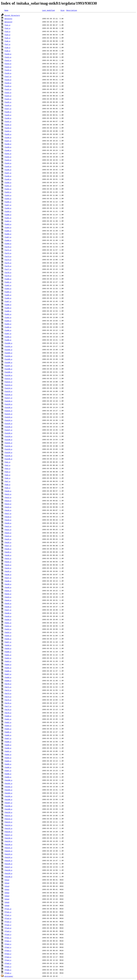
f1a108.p (8, 369)
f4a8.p (7, 484)
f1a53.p (8, 192)
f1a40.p (8, 150)
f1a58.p (8, 208)
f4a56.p (8, 639)
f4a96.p (8, 767)
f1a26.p (8, 105)
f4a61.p (8, 655)
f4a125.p (8, 860)
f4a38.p (8, 581)
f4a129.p (8, 873)
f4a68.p (8, 677)
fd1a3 (7, 886)
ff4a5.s (8, 963)
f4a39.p (8, 584)
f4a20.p (8, 523)
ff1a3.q (8, 928)
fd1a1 (7, 880)
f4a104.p (8, 793)
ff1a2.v (8, 925)
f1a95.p (8, 327)
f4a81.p (8, 719)
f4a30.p (8, 555)
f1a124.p (8, 420)
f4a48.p (8, 613)
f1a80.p (8, 279)
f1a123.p (8, 417)
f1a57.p (8, 205)
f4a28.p (8, 549)
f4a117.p (8, 835)
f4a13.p (8, 501)
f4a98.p (8, 774)
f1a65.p (8, 231)
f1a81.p (8, 282)
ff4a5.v (8, 967)
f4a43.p (8, 597)
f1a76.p (8, 266)
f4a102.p (8, 787)
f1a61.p (8, 218)
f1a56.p (8, 202)
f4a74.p (8, 697)
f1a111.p (8, 378)
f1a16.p (8, 73)
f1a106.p (8, 362)
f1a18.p (8, 80)
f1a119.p (8, 404)
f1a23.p (8, 96)
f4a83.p (8, 726)
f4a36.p (8, 574)
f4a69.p (8, 681)
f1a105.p (8, 359)
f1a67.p (8, 237)
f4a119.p (8, 841)
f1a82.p (8, 285)
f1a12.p (8, 60)
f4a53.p (8, 629)
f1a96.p (8, 330)
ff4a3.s (8, 950)
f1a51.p (8, 186)
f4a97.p (8, 771)
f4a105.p (8, 796)
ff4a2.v (8, 947)
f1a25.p (8, 102)
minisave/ (9, 976)
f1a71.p (8, 250)
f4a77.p (8, 706)
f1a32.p (8, 125)
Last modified (48, 10)
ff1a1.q (8, 909)
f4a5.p (7, 475)
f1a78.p (8, 272)
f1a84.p (8, 292)
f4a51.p (8, 623)
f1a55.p (8, 198)
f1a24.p (8, 99)
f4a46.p (8, 607)
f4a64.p (8, 664)
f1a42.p (8, 157)
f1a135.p (8, 456)
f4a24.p (8, 536)
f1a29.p (8, 115)
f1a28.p (8, 112)
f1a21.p (8, 89)
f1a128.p (8, 433)
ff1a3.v (8, 934)
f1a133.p (8, 449)
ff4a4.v (8, 960)
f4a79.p (8, 713)
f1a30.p (8, 118)
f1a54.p (8, 195)
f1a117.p (8, 398)
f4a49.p (8, 616)
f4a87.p (8, 738)
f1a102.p (8, 350)
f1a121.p (8, 411)
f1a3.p (7, 31)
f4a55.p (8, 636)
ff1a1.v (8, 915)
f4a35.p (8, 571)
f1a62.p (8, 221)
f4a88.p (8, 742)
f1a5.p (7, 38)
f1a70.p (8, 247)
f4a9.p (7, 488)
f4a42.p (8, 594)
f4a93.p (8, 758)
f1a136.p (8, 459)
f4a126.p (8, 864)
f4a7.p (7, 481)
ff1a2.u (8, 922)
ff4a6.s (8, 970)
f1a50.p (8, 182)
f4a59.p (8, 648)
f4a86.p (8, 735)
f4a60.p (8, 652)
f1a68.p (8, 240)
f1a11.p (8, 57)
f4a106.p (8, 799)
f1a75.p (8, 263)
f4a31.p (8, 558)
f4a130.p (8, 877)
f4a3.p (7, 468)
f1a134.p (8, 452)
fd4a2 (7, 893)
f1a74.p (8, 260)
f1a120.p (8, 407)
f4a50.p (8, 619)
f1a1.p (7, 25)
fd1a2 (7, 883)
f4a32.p (8, 562)
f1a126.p (8, 427)
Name (6, 10)
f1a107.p (8, 366)
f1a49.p (8, 179)
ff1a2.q (8, 918)
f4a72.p (8, 690)
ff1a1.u (8, 912)
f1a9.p (7, 51)
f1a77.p (8, 269)
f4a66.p (8, 671)
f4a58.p (8, 645)
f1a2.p (7, 28)
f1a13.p (8, 64)
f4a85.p (8, 732)
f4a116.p (8, 832)
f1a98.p (8, 337)
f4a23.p (8, 533)
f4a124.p (8, 857)
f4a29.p (8, 552)
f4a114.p (8, 825)
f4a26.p (8, 542)
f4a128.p (8, 870)
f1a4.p (7, 35)
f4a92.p (8, 754)
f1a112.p (8, 382)
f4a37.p (8, 578)
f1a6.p (7, 41)
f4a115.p (8, 828)
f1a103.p (8, 353)
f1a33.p (8, 128)
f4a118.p (8, 838)
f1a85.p (8, 295)
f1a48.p (8, 176)
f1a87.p (8, 301)
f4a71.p (8, 687)
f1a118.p (8, 401)
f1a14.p (8, 67)
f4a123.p (8, 854)
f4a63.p (8, 661)
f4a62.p (8, 658)
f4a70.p (8, 684)
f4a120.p (8, 844)
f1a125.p (8, 423)
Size (62, 10)
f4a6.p (7, 478)
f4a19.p (8, 520)
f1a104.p (8, 356)
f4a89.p (8, 745)
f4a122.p (8, 851)
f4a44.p (8, 600)
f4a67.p (8, 674)
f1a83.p (8, 288)
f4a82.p (8, 722)
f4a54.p (8, 632)
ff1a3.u (8, 931)
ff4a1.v (8, 941)
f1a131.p (8, 443)
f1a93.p (8, 321)
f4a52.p (8, 626)
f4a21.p (8, 526)
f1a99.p (8, 340)
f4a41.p (8, 591)
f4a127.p (8, 867)
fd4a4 (7, 899)
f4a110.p (8, 812)
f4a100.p (8, 780)
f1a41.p (8, 154)
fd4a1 (7, 889)
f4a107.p (8, 803)
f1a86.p (8, 298)
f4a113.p (8, 822)
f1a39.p (8, 147)
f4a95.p (8, 764)
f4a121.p (8, 848)
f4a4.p (7, 472)
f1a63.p (8, 224)
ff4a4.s (8, 957)
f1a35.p (8, 134)
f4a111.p (8, 815)
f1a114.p (8, 388)
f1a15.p (8, 70)
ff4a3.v (8, 954)
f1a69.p (8, 243)
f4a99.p (8, 777)
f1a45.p (8, 166)
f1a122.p (8, 414)
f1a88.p (8, 305)
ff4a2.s (8, 944)
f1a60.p (8, 215)
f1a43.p (8, 160)
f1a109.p (8, 372)
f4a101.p (8, 783)
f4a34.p (8, 568)
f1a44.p (8, 163)
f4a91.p (8, 751)
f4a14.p (8, 504)
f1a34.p (8, 131)
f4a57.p (8, 642)
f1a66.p (8, 234)
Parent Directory (12, 15)
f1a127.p (8, 430)
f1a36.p (8, 137)
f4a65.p (8, 668)
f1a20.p (8, 86)
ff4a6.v (8, 973)
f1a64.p (8, 227)
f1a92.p (8, 317)
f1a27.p (8, 109)
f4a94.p (8, 761)
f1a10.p (8, 54)
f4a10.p (8, 491)
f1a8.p (7, 47)
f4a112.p (8, 819)
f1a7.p (7, 44)
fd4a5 (7, 902)
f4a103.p (8, 790)
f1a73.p (8, 256)
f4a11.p (8, 494)
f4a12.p (8, 497)
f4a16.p (8, 510)
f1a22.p (8, 92)
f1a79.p (8, 276)
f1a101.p (8, 346)
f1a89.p (8, 308)
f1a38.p (8, 144)
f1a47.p (8, 173)
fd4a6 (7, 905)
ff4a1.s (8, 938)
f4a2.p (7, 465)
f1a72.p (8, 253)
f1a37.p (8, 141)
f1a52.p (8, 189)
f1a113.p (8, 385)
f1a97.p (8, 333)
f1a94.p (8, 324)
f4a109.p (8, 809)
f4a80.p (8, 716)
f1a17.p (8, 76)
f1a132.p (8, 446)
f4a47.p (8, 610)
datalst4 (8, 22)
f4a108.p (8, 806)
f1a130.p (8, 440)
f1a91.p (8, 314)
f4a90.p (8, 748)
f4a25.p (8, 539)
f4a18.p (8, 517)
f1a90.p (8, 311)
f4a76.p (8, 703)
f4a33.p (8, 565)
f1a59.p (8, 211)
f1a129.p (8, 436)
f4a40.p (8, 587)
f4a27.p (8, 546)
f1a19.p (8, 83)
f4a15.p (8, 507)
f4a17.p (8, 513)
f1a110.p (8, 375)
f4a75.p (8, 700)
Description (72, 10)
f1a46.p (8, 170)
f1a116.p (8, 395)
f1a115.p (8, 391)
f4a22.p (8, 529)
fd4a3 (7, 896)
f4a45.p (8, 603)
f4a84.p (8, 729)
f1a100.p (8, 343)
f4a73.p (8, 693)
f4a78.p (8, 709)
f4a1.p (7, 462)
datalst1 (8, 19)
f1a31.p (8, 121)
